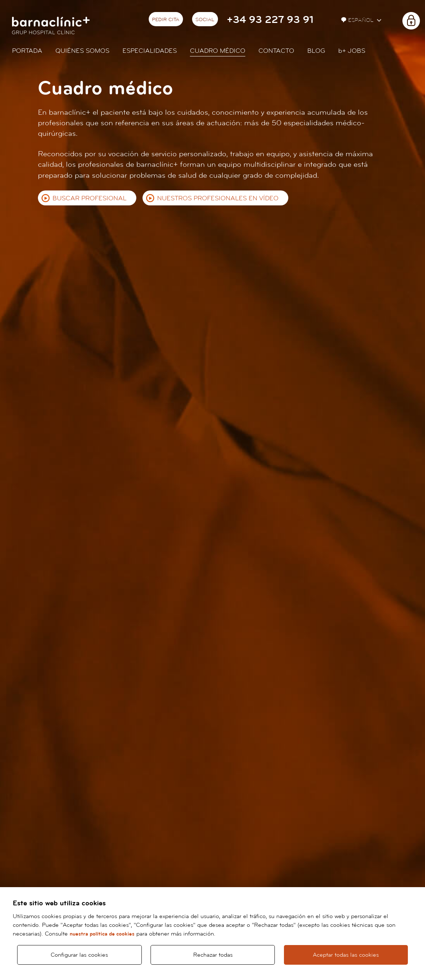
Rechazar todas (213, 955)
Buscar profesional (89, 198)
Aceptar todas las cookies (346, 955)
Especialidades (150, 51)
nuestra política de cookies (102, 934)
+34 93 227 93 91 (270, 20)
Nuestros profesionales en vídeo (218, 198)
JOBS (352, 51)
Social (205, 20)
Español (358, 20)
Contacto (276, 51)
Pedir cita (166, 20)
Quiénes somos (82, 51)
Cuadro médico (218, 51)
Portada (27, 51)
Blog (316, 51)
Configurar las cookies (79, 955)
